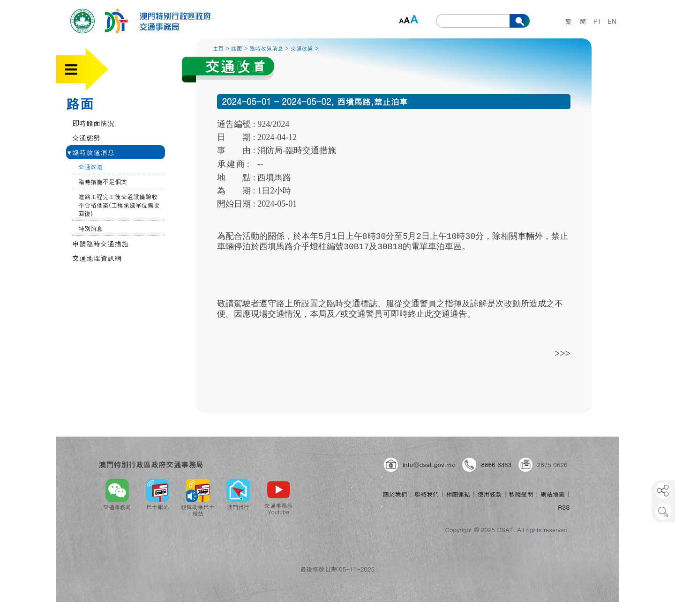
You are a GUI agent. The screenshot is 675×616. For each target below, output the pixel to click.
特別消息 (90, 228)
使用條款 (489, 494)
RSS (564, 507)
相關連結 (458, 494)
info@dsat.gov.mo (429, 464)
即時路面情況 (93, 123)
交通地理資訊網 (97, 258)
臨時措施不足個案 (103, 182)
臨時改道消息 (91, 152)
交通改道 (90, 167)
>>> (562, 353)
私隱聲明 (521, 494)
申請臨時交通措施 (100, 243)
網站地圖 (553, 494)
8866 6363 (496, 464)
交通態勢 (86, 137)
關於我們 (395, 494)
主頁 (218, 48)
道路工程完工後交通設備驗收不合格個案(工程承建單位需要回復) (119, 205)
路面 (80, 103)
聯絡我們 (427, 494)
